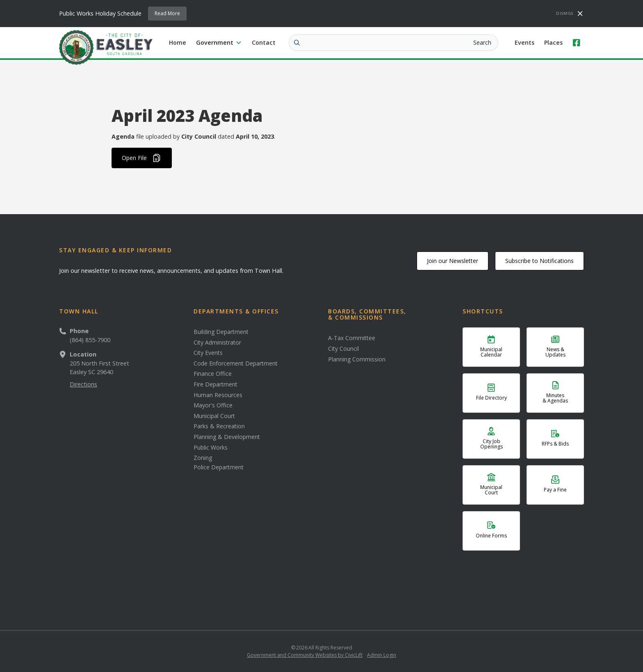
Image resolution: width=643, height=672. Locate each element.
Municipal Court (214, 416)
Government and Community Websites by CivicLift (305, 655)
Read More (167, 13)
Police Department (219, 467)
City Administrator (217, 343)
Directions (83, 384)
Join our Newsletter (453, 261)
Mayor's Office (213, 405)
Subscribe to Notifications (539, 261)
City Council (343, 349)
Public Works (211, 448)
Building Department (221, 332)
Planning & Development (227, 437)
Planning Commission (357, 359)
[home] (106, 47)
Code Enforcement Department (236, 363)
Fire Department (215, 384)
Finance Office (213, 374)
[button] (219, 43)
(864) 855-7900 (90, 340)
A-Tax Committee (352, 338)
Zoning (203, 458)
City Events (208, 353)
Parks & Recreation (219, 426)
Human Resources (218, 395)
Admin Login (382, 655)
